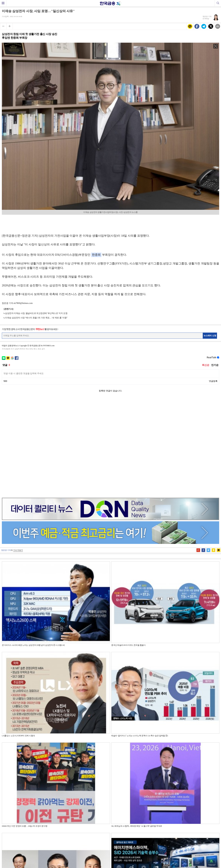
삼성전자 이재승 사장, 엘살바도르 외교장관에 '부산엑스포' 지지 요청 (36, 313)
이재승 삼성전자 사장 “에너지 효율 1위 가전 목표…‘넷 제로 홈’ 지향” (36, 318)
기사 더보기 (18, 453)
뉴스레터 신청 (210, 336)
